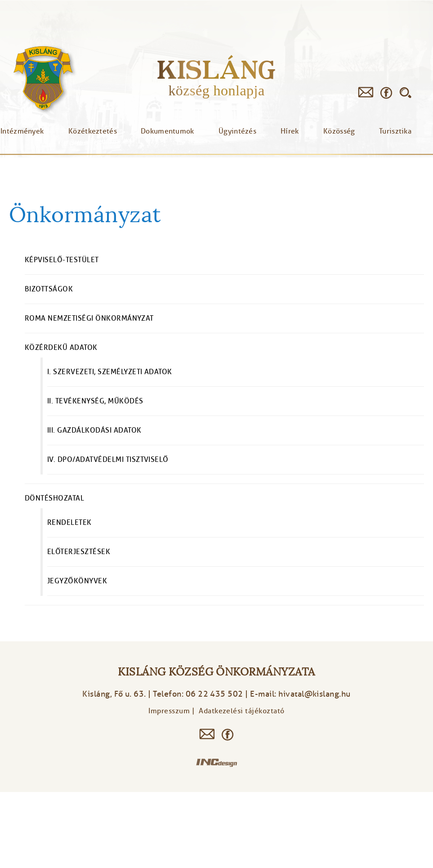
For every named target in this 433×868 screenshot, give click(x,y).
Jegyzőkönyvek (77, 581)
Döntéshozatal (54, 498)
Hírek (290, 131)
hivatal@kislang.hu (315, 694)
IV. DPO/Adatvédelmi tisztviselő (108, 460)
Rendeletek (69, 523)
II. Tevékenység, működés (95, 401)
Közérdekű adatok (61, 348)
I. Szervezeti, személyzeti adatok (110, 372)
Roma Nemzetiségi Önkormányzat (89, 318)
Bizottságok (49, 289)
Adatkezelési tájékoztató (242, 711)
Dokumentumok (167, 131)
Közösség (339, 131)
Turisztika (395, 131)
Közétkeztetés (93, 131)
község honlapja (216, 90)
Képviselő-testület (62, 260)
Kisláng (216, 69)
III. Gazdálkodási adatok (94, 430)
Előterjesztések (79, 552)
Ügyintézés (237, 131)
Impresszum (169, 711)
